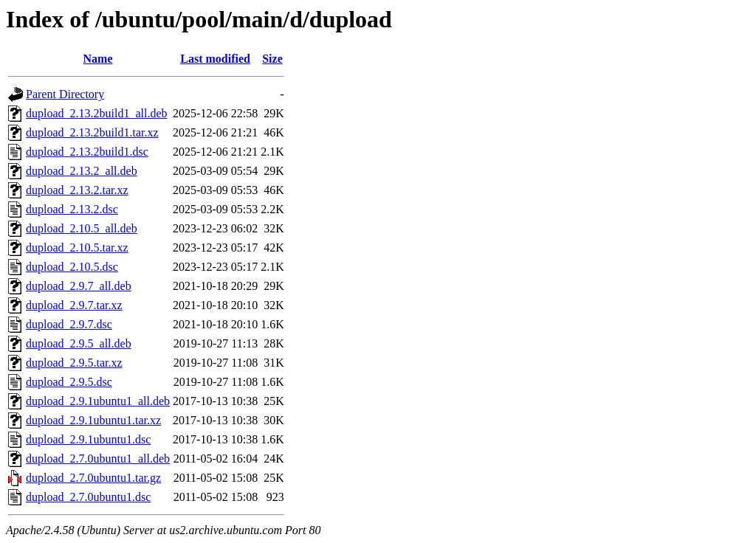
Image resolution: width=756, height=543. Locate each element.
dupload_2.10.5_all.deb (82, 228)
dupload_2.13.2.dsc (72, 209)
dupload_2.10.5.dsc (72, 267)
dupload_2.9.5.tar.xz (74, 363)
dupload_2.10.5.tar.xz (77, 248)
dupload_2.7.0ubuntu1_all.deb (98, 459)
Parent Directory (65, 94)
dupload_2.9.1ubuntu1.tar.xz (93, 420)
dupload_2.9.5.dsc (69, 382)
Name (98, 59)
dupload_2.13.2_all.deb (82, 171)
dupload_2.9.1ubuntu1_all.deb (98, 401)
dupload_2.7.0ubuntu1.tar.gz (93, 478)
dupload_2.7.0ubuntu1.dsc (88, 497)
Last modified (215, 59)
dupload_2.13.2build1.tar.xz (92, 132)
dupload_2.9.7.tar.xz (74, 305)
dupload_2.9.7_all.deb (79, 286)
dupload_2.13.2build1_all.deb (97, 113)
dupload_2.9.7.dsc (69, 324)
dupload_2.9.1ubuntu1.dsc (88, 439)
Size (272, 59)
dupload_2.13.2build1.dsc (87, 152)
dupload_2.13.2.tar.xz (77, 190)
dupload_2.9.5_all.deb (79, 343)
